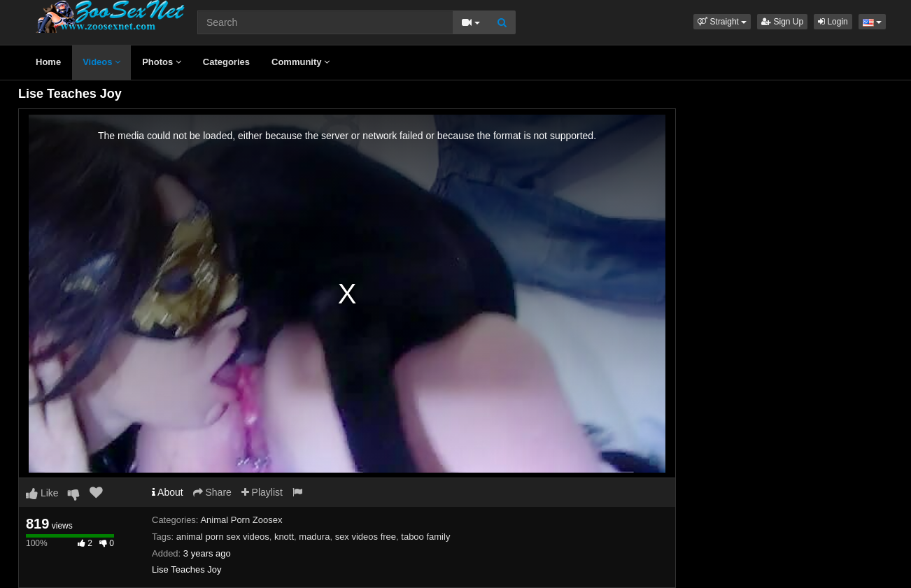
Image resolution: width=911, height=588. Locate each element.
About (168, 492)
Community (301, 62)
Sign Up (782, 22)
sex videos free (366, 537)
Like (42, 493)
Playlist (262, 492)
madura (314, 537)
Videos (101, 62)
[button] (722, 22)
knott (284, 537)
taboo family (425, 537)
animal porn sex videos (223, 537)
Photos (162, 62)
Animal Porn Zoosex (241, 520)
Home (48, 62)
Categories (226, 62)
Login (833, 22)
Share (212, 492)
